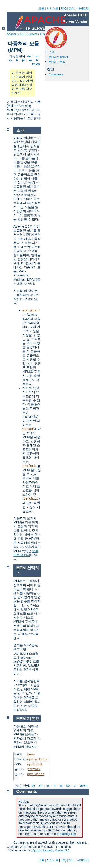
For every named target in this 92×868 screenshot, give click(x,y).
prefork (29, 466)
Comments (56, 74)
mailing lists (68, 834)
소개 (52, 52)
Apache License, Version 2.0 (51, 850)
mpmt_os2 (35, 764)
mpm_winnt (31, 311)
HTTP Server (29, 34)
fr (17, 60)
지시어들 (52, 8)
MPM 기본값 (57, 62)
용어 (72, 8)
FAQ (64, 8)
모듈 (41, 8)
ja (23, 60)
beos (31, 755)
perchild (31, 499)
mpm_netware (38, 759)
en (36, 56)
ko (30, 60)
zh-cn (36, 64)
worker (28, 429)
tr (37, 60)
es (10, 60)
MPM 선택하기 (58, 57)
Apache (12, 34)
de (29, 56)
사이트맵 (83, 8)
